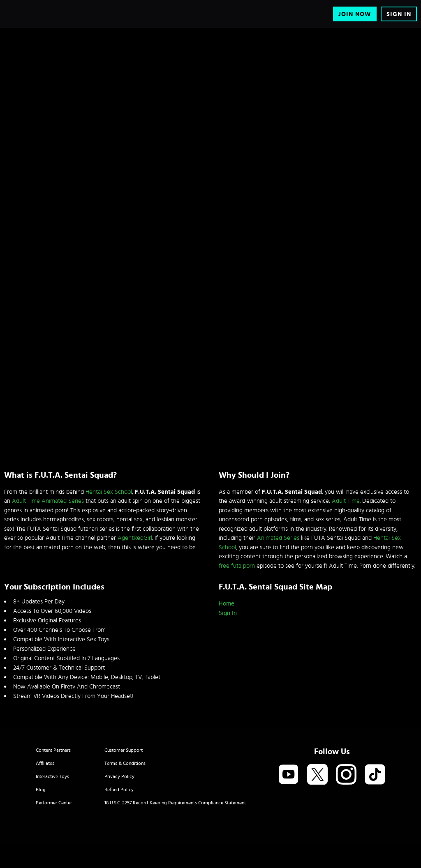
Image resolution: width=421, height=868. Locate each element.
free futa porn (237, 566)
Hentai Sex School (109, 492)
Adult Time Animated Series (48, 501)
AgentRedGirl (135, 538)
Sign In (399, 14)
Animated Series (278, 538)
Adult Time (346, 501)
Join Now (355, 14)
